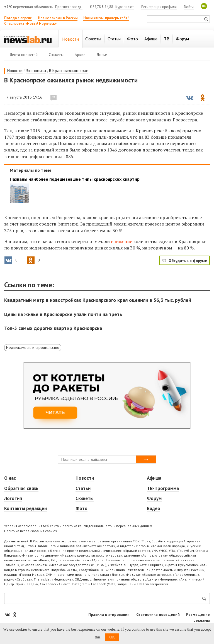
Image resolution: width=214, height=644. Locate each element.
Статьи (83, 488)
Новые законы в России (58, 18)
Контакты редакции (25, 508)
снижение (121, 241)
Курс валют (125, 7)
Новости (15, 71)
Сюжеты (85, 498)
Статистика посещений (158, 614)
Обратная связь (21, 488)
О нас (10, 478)
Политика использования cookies (31, 531)
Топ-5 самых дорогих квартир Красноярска (53, 328)
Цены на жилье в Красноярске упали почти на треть (63, 314)
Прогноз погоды (69, 7)
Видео (154, 508)
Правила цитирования (109, 614)
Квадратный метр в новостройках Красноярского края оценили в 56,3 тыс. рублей (98, 300)
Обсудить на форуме (188, 261)
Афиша (154, 478)
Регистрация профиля (159, 7)
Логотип (13, 498)
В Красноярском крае (69, 71)
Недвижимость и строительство (33, 347)
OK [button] (112, 637)
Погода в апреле (18, 18)
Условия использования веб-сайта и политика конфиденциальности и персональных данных (78, 526)
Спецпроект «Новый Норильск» (30, 24)
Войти (189, 7)
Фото (82, 508)
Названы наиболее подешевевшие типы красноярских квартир (75, 179)
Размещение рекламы (198, 617)
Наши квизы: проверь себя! (106, 18)
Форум (154, 498)
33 (53, 97)
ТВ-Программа (163, 488)
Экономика (36, 71)
